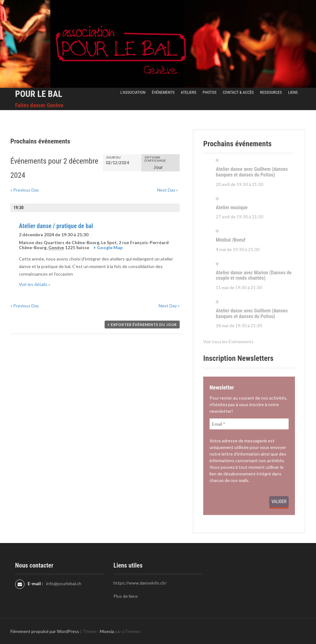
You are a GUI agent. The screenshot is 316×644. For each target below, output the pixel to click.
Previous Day (25, 190)
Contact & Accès (238, 92)
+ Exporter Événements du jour (142, 325)
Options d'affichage (155, 159)
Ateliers (188, 92)
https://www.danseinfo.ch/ (140, 583)
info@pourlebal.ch (64, 583)
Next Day (168, 190)
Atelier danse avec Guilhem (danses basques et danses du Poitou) (252, 172)
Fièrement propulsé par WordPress (45, 631)
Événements (163, 92)
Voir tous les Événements (228, 342)
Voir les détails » (35, 284)
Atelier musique (232, 207)
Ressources (271, 92)
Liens (293, 92)
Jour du (113, 157)
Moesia (107, 631)
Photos (210, 92)
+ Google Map (108, 247)
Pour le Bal (39, 94)
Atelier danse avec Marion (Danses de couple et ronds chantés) (254, 275)
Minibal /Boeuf (231, 240)
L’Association (133, 92)
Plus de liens (126, 596)
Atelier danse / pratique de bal (56, 226)
